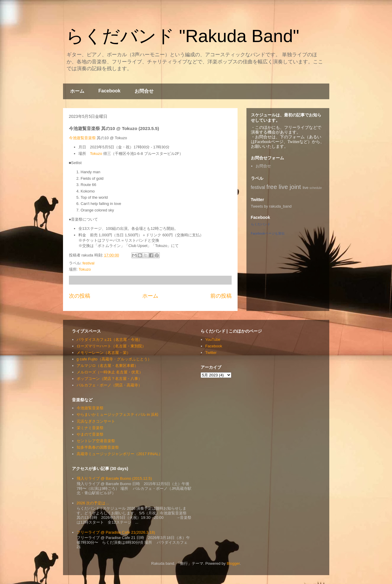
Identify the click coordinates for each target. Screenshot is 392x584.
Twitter (211, 353)
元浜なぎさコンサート (96, 421)
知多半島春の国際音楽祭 (98, 447)
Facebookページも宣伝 (268, 233)
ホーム (77, 91)
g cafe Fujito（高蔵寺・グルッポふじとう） (114, 359)
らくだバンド (261, 224)
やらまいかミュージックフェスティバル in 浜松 (118, 414)
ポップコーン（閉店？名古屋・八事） (109, 379)
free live (277, 187)
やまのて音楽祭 (90, 434)
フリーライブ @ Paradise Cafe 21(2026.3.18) (116, 532)
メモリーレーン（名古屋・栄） (104, 353)
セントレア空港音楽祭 (96, 441)
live (306, 188)
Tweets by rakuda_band (271, 206)
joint (295, 187)
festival (88, 263)
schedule (316, 188)
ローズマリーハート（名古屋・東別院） (111, 346)
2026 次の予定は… (93, 503)
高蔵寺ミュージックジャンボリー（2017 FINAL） (120, 454)
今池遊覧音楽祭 (82, 138)
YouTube (213, 340)
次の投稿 (80, 296)
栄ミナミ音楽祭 (90, 428)
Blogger (233, 563)
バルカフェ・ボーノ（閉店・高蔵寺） (109, 385)
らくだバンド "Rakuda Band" (183, 36)
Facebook (110, 91)
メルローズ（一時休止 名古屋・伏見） (110, 372)
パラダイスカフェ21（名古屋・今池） (109, 340)
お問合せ (144, 91)
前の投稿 (221, 296)
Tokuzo (96, 154)
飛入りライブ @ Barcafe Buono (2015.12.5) (114, 478)
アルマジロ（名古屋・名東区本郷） (107, 366)
